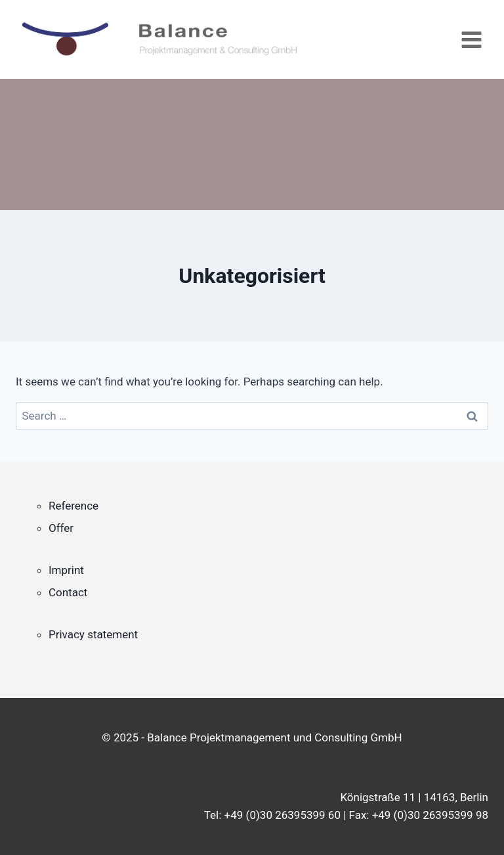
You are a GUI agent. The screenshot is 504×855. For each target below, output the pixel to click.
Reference (73, 506)
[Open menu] (471, 39)
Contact (68, 592)
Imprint (66, 570)
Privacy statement (93, 634)
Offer (61, 528)
